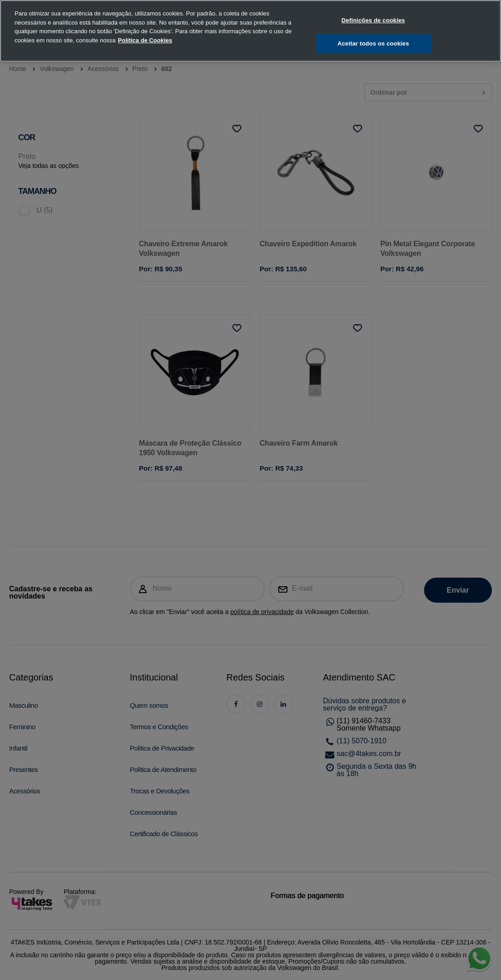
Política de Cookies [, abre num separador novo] (145, 33)
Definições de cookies (373, 14)
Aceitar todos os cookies (373, 37)
